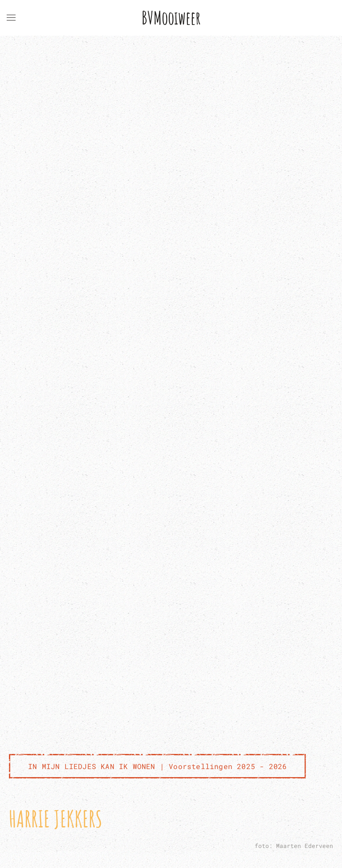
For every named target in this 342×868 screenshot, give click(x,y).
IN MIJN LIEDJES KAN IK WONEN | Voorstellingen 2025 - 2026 (157, 766)
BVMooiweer (171, 18)
